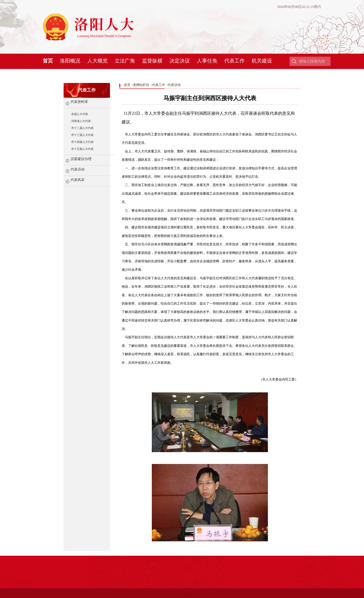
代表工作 (234, 61)
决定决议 (180, 61)
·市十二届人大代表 (82, 128)
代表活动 (78, 169)
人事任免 (207, 61)
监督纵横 (152, 61)
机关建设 (262, 61)
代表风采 (78, 180)
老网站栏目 (141, 85)
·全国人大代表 (79, 114)
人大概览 (97, 61)
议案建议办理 (81, 159)
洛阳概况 (70, 61)
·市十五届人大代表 (82, 149)
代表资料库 (79, 102)
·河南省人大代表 (81, 121)
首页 (48, 61)
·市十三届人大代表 (82, 135)
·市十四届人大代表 (82, 142)
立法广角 (125, 61)
